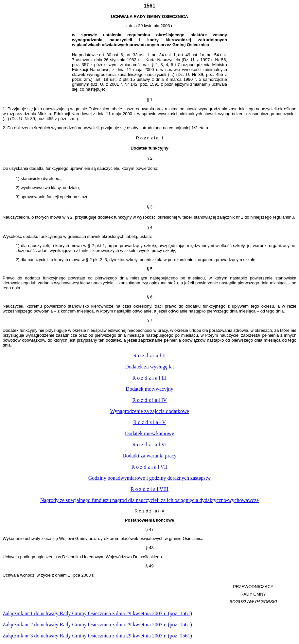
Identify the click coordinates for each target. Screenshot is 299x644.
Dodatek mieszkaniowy (150, 433)
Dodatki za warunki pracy (149, 456)
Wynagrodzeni (149, 411)
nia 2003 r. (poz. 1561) (97, 613)
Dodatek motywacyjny (149, 389)
